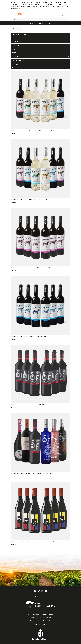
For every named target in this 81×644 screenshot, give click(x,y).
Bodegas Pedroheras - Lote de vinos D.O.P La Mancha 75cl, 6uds (29, 199)
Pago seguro (38, 624)
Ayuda (45, 624)
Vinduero (15, 29)
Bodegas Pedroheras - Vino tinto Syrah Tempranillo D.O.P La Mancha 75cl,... (32, 336)
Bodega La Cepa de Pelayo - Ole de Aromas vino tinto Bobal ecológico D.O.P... (33, 542)
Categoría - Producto (41, 34)
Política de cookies (35, 621)
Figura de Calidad (41, 42)
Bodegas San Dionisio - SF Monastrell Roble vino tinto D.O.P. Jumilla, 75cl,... (33, 405)
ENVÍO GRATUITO (41, 23)
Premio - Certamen (41, 60)
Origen (41, 53)
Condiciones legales (47, 614)
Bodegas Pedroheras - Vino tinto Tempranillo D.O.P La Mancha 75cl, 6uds (32, 268)
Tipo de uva (41, 68)
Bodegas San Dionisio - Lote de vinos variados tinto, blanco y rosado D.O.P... (33, 473)
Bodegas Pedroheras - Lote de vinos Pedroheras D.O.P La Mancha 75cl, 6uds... (33, 131)
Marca (41, 49)
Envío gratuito (47, 621)
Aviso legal (33, 617)
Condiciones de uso (34, 614)
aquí (21, 8)
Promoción (41, 64)
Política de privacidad (45, 617)
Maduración (41, 45)
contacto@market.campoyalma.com (40, 596)
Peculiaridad (41, 57)
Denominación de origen (41, 38)
